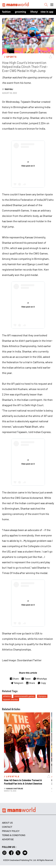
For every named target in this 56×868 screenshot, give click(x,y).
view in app (47, 12)
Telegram (17, 683)
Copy (42, 683)
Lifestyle (35, 12)
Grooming (20, 12)
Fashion (6, 12)
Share (14, 679)
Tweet (26, 679)
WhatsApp (40, 679)
